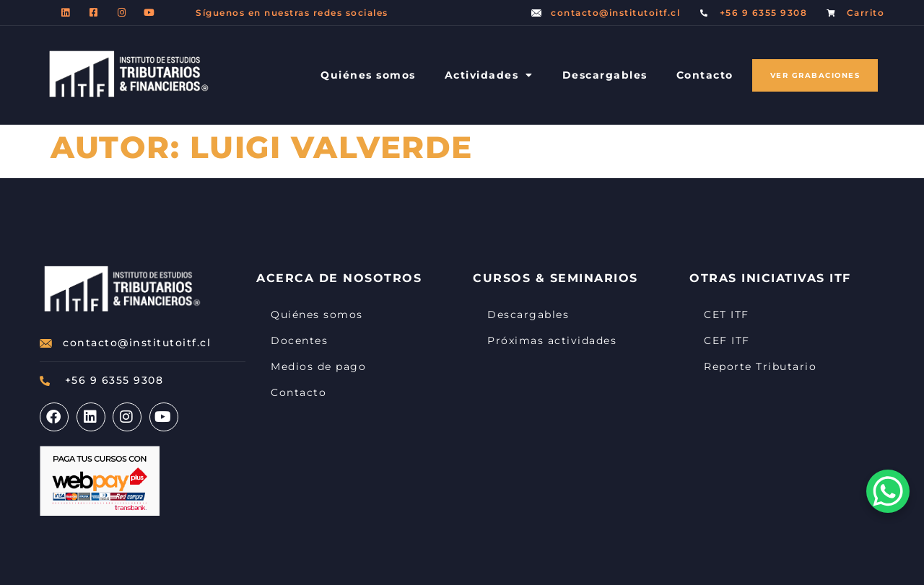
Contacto (705, 75)
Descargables (605, 75)
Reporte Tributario (760, 366)
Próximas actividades (552, 340)
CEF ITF (727, 340)
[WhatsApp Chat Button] (888, 491)
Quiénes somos (368, 75)
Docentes (299, 340)
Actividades (489, 75)
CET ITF (727, 315)
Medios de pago (318, 366)
